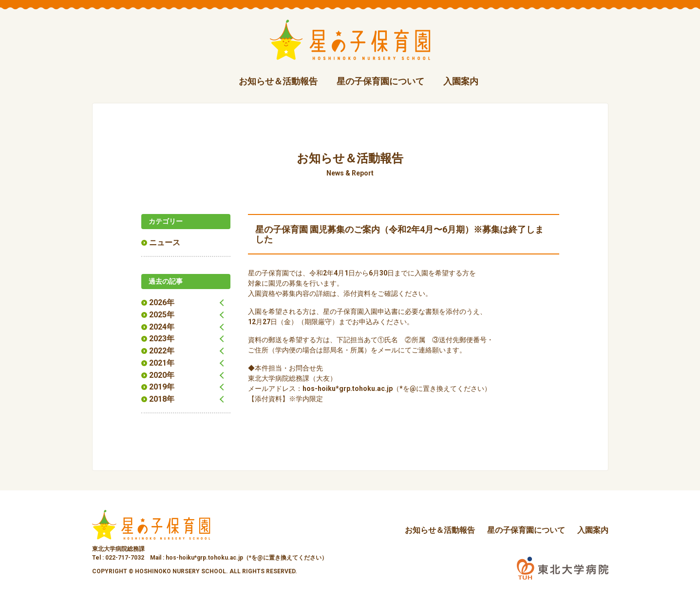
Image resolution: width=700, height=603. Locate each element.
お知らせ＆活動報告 (278, 81)
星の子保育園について (380, 81)
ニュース (165, 243)
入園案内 (461, 81)
